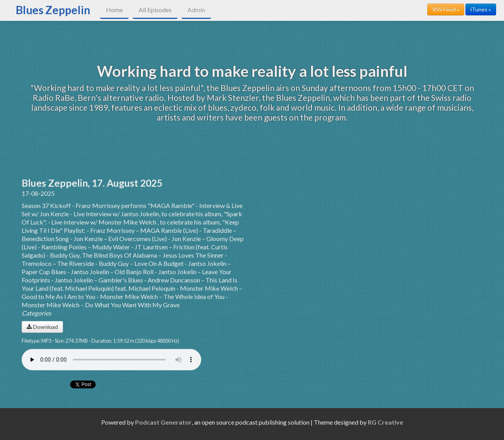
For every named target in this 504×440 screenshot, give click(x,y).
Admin (196, 10)
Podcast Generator (163, 422)
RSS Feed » (446, 9)
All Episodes (155, 10)
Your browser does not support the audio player (111, 360)
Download (42, 327)
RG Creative (385, 422)
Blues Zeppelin (53, 10)
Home (114, 10)
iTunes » (481, 9)
